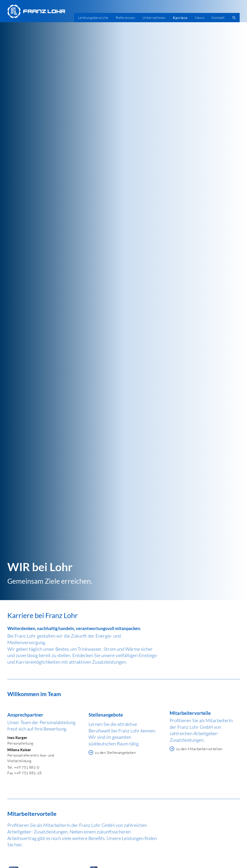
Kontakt (218, 18)
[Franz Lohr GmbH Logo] (36, 11)
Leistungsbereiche (93, 18)
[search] (234, 18)
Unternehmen (154, 18)
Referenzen (125, 18)
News (200, 18)
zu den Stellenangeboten (112, 752)
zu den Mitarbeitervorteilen (196, 749)
